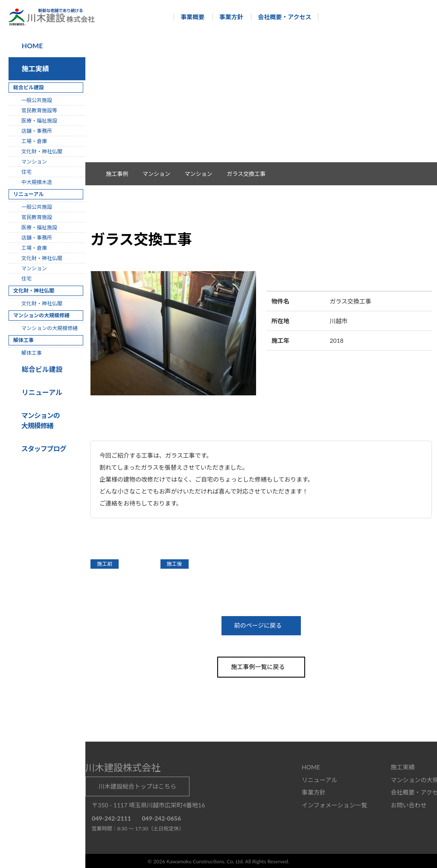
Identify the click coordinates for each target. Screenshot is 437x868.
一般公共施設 (37, 100)
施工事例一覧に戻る (261, 666)
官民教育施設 (37, 217)
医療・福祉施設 (39, 121)
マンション (203, 174)
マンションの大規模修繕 (50, 328)
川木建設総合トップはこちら (137, 785)
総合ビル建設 (41, 369)
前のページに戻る (261, 625)
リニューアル (41, 392)
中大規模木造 (37, 182)
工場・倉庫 (34, 141)
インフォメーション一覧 (334, 804)
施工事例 (122, 174)
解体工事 (32, 353)
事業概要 (189, 17)
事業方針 (227, 17)
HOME (32, 45)
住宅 (26, 172)
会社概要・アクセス (281, 17)
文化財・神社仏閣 (42, 151)
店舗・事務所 (37, 131)
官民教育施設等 (39, 110)
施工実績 (34, 69)
